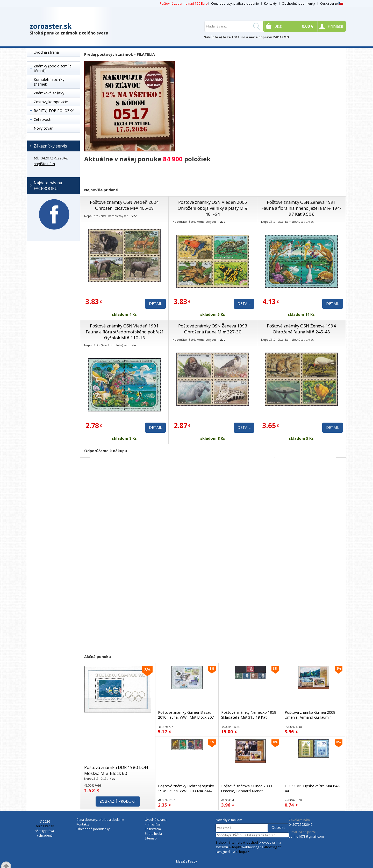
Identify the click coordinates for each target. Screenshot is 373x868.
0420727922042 (301, 825)
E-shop (221, 842)
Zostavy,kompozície (51, 102)
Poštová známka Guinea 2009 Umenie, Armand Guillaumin (310, 715)
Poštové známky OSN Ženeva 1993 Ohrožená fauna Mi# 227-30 (213, 329)
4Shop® (235, 847)
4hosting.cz (272, 847)
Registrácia (153, 829)
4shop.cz (242, 852)
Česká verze (332, 3)
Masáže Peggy (187, 861)
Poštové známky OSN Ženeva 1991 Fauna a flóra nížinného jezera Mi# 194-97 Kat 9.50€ (301, 208)
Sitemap (151, 838)
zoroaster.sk (51, 26)
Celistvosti (42, 119)
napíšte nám (44, 164)
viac (134, 216)
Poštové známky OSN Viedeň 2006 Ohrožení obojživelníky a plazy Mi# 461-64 (213, 208)
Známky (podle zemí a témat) (53, 68)
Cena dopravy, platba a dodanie (235, 3)
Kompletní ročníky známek (49, 82)
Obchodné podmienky (298, 3)
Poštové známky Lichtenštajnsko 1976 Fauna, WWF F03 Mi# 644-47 (186, 791)
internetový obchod (243, 842)
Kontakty (270, 3)
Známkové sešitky (49, 93)
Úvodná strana (46, 52)
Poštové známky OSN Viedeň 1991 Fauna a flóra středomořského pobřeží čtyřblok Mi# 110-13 (124, 332)
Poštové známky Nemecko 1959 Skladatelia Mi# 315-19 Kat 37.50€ (249, 717)
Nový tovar (43, 128)
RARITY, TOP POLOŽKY (54, 111)
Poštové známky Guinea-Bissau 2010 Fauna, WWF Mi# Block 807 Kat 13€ (186, 717)
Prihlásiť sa (153, 824)
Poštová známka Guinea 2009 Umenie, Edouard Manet (246, 788)
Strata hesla (153, 834)
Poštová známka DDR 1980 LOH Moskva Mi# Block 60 (116, 770)
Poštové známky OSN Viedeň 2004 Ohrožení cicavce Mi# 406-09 (124, 205)
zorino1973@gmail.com (306, 836)
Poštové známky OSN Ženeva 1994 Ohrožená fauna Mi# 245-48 (301, 329)
